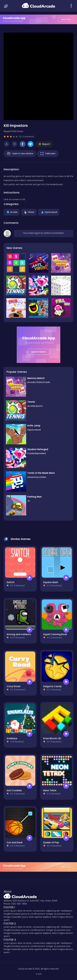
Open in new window (20, 154)
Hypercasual (49, 212)
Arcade (12, 212)
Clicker (29, 212)
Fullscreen (48, 154)
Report (44, 144)
